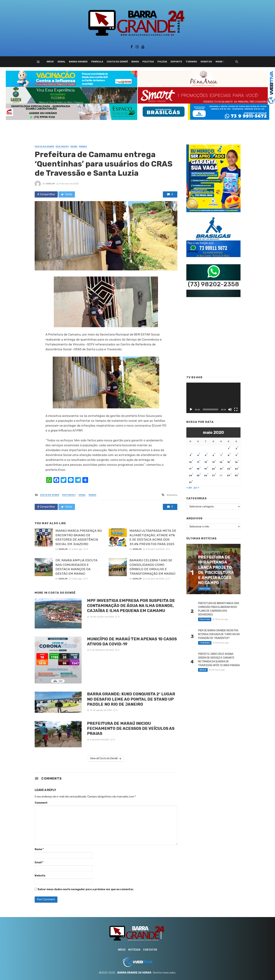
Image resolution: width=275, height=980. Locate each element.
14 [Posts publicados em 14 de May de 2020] (221, 462)
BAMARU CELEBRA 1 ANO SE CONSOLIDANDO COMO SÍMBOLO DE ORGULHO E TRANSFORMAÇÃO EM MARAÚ (152, 567)
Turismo (191, 62)
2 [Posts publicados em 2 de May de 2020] (236, 449)
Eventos (206, 62)
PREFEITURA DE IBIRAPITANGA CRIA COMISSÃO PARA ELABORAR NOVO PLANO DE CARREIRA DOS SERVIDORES (219, 609)
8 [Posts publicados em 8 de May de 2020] (229, 455)
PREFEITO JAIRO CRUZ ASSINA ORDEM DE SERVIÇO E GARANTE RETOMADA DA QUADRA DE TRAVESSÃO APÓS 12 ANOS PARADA (219, 660)
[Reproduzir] (191, 409)
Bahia (135, 62)
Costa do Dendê (117, 62)
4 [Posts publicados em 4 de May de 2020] (198, 455)
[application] (213, 398)
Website (40, 876)
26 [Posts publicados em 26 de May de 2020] (206, 475)
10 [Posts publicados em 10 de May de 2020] (190, 462)
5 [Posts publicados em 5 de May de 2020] (206, 455)
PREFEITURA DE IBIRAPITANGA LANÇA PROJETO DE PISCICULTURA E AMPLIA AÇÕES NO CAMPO (216, 570)
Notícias (134, 950)
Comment (41, 803)
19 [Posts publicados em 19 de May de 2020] (206, 469)
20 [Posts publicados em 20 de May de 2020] (213, 469)
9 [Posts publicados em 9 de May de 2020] (236, 455)
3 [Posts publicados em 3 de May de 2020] (190, 455)
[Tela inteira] (236, 409)
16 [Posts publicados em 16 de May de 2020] (236, 462)
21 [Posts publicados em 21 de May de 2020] (221, 469)
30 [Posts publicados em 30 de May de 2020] (236, 475)
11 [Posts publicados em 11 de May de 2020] (198, 462)
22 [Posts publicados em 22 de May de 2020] (229, 469)
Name (39, 849)
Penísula (97, 62)
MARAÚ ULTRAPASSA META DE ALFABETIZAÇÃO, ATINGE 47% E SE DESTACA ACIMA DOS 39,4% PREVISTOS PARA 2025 (153, 537)
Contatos (150, 950)
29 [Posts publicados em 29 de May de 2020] (229, 475)
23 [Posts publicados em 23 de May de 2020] (236, 469)
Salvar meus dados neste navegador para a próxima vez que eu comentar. (86, 889)
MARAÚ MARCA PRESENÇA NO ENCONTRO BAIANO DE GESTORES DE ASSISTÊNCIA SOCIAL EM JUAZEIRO (79, 537)
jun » (197, 488)
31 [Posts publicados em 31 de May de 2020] (190, 482)
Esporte (176, 62)
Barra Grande (78, 62)
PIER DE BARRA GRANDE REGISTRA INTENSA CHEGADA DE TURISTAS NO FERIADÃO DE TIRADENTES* (219, 634)
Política (148, 62)
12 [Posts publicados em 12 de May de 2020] (206, 462)
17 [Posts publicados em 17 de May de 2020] (190, 469)
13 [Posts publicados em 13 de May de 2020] (213, 462)
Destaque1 (62, 146)
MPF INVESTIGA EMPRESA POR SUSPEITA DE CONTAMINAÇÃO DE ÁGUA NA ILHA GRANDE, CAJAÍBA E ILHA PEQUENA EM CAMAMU (131, 606)
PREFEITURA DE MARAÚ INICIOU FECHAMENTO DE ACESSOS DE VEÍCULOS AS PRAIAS (131, 729)
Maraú (83, 146)
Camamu (173, 495)
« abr (189, 488)
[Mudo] (230, 409)
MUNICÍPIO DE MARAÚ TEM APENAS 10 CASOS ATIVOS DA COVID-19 (132, 642)
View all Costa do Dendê (106, 758)
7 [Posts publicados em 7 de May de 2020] (221, 455)
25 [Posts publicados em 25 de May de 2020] (198, 475)
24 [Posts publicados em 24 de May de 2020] (190, 475)
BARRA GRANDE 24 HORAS (134, 973)
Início (50, 62)
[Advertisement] (138, 128)
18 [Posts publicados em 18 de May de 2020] (198, 469)
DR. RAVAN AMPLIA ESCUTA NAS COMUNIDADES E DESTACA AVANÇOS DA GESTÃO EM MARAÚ (76, 567)
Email (39, 862)
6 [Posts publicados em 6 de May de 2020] (213, 455)
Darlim (50, 184)
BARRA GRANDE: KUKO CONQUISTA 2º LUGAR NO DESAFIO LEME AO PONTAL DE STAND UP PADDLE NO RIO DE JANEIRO (131, 699)
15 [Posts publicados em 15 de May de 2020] (229, 462)
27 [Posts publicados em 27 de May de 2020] (213, 475)
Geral (61, 62)
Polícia (162, 62)
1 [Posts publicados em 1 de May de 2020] (229, 449)
